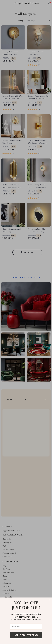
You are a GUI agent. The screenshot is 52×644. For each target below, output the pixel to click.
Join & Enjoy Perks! (26, 635)
